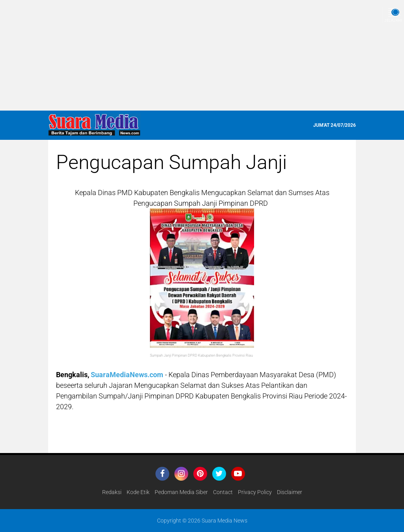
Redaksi (112, 492)
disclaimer (290, 492)
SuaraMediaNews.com (127, 375)
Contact (223, 492)
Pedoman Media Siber (181, 492)
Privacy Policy (255, 492)
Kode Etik (138, 492)
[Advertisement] (202, 55)
